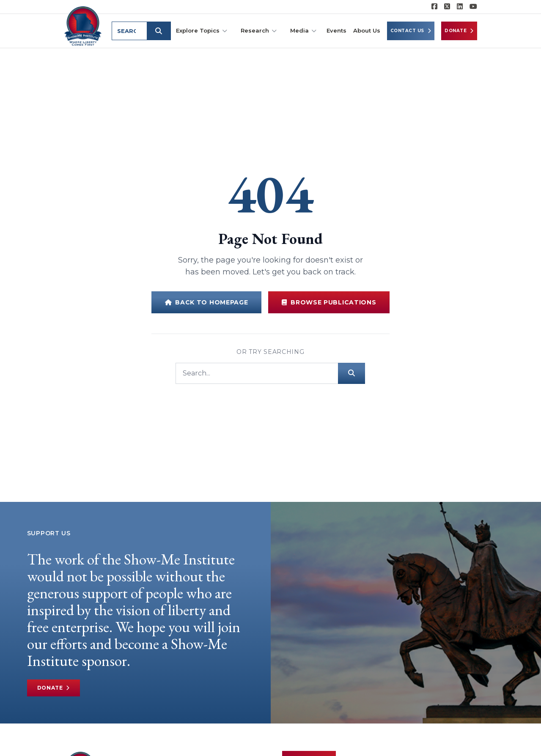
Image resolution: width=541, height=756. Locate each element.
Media (303, 31)
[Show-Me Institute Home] (84, 25)
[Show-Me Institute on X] (447, 7)
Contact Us (411, 31)
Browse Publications (329, 302)
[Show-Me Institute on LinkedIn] (460, 7)
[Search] (257, 373)
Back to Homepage (207, 302)
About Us (367, 30)
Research (259, 31)
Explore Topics (202, 31)
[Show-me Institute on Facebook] (434, 7)
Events (336, 30)
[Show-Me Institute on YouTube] (473, 7)
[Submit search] (161, 31)
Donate (459, 31)
